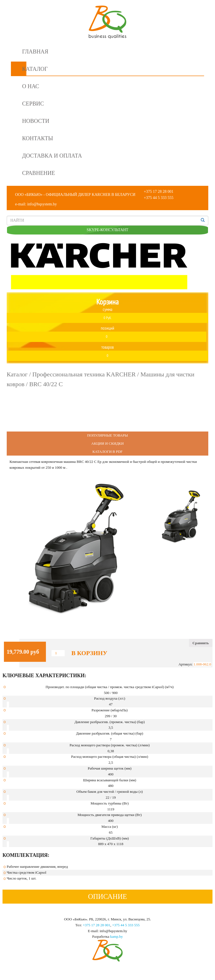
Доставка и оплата (52, 156)
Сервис (33, 104)
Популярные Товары (107, 435)
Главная (35, 51)
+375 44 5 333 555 (159, 198)
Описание (107, 896)
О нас (31, 86)
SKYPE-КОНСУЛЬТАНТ (108, 230)
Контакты (38, 138)
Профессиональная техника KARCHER (84, 374)
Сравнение (38, 173)
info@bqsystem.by (42, 204)
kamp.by (117, 936)
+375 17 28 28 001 (159, 192)
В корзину (89, 653)
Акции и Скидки (107, 443)
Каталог (35, 69)
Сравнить (201, 643)
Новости (36, 121)
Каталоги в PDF (107, 452)
